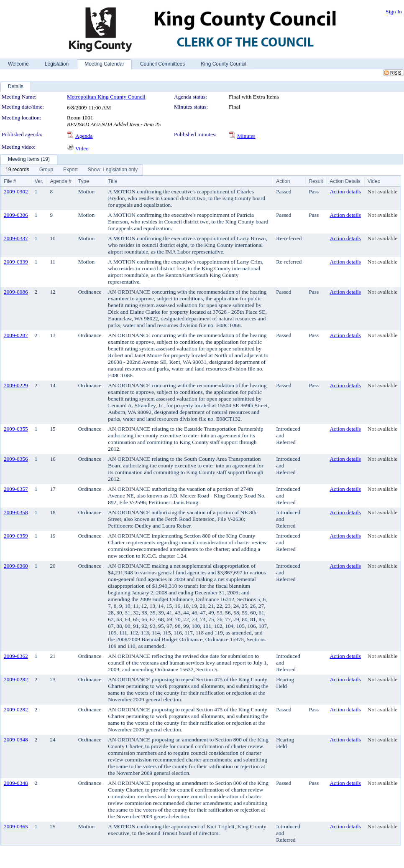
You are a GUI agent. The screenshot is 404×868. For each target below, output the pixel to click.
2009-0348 (16, 740)
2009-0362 (16, 656)
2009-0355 (16, 429)
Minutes (246, 136)
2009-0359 (16, 536)
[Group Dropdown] (46, 170)
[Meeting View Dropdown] (113, 170)
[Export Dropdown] (70, 170)
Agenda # (60, 181)
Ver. (39, 181)
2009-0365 (16, 826)
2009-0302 (16, 192)
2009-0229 (16, 385)
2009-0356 (16, 459)
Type (84, 181)
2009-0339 (16, 262)
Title (113, 181)
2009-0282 (16, 679)
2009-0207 (16, 335)
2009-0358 (16, 512)
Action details (345, 192)
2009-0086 (16, 292)
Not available (382, 192)
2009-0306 (16, 215)
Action (283, 181)
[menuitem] (17, 170)
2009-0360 (16, 566)
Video (82, 148)
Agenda (84, 136)
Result (316, 181)
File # (10, 181)
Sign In (394, 11)
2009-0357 (16, 489)
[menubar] (72, 170)
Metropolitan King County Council (106, 97)
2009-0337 (16, 238)
